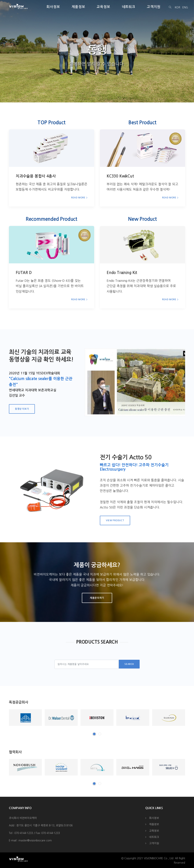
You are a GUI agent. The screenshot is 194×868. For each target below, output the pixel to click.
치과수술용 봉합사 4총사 (36, 176)
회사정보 (53, 7)
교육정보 (103, 7)
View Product (115, 520)
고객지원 (154, 7)
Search (129, 664)
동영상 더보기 (22, 409)
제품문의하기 (97, 598)
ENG (185, 7)
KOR (177, 7)
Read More (78, 198)
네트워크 (129, 7)
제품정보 (78, 7)
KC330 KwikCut (120, 176)
